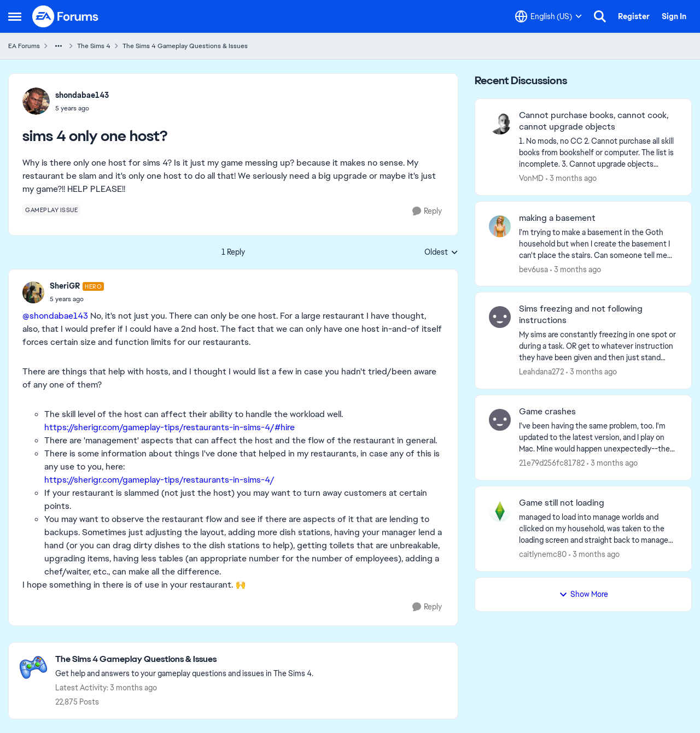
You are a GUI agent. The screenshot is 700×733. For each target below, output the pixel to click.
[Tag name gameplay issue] (51, 210)
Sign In (674, 16)
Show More (584, 594)
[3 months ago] (571, 178)
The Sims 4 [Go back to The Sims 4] (94, 46)
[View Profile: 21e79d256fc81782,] (500, 420)
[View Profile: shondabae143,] (36, 101)
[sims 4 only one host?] (77, 299)
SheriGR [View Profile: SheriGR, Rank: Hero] (65, 286)
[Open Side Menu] (15, 16)
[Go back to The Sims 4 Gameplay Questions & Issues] (184, 659)
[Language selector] (549, 16)
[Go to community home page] (66, 16)
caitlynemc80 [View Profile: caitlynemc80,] (543, 554)
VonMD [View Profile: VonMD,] (531, 178)
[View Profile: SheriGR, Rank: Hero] (33, 292)
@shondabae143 (55, 316)
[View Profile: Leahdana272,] (500, 317)
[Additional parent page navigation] (59, 46)
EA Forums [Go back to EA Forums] (24, 46)
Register (634, 16)
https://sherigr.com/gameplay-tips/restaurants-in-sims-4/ (159, 480)
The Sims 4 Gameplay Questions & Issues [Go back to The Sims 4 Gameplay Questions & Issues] (185, 46)
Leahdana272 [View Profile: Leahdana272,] (541, 372)
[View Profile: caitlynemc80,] (500, 511)
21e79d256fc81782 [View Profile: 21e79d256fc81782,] (552, 463)
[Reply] (427, 211)
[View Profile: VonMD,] (500, 124)
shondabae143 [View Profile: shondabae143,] (82, 95)
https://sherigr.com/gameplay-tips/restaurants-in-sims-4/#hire (170, 427)
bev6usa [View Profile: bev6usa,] (533, 269)
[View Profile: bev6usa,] (500, 226)
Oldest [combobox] (441, 253)
